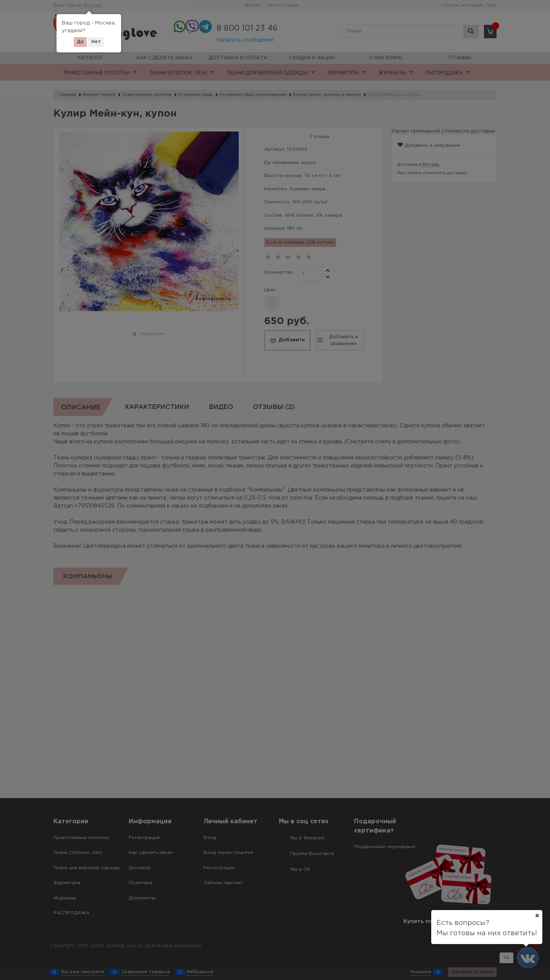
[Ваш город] (537, 915)
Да (80, 42)
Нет (96, 42)
